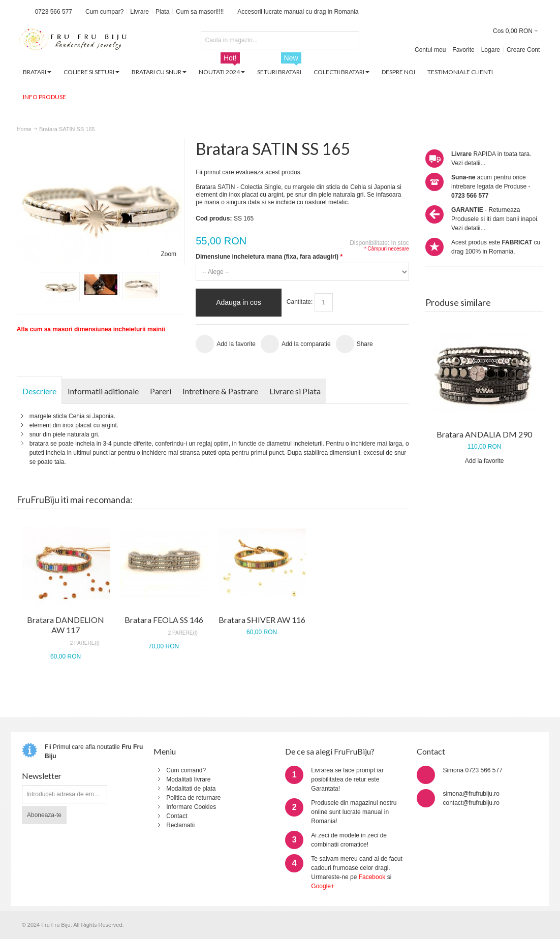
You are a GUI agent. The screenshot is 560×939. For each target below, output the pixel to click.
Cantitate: (300, 302)
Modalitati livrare (188, 779)
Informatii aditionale (103, 391)
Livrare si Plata (295, 391)
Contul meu (430, 50)
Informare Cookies (191, 807)
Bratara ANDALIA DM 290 (484, 434)
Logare (491, 50)
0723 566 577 (54, 12)
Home (24, 129)
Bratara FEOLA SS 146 (164, 620)
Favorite (463, 50)
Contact (177, 816)
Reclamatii (180, 825)
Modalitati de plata (191, 789)
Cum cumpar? (104, 12)
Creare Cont (523, 50)
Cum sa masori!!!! (200, 12)
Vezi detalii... (468, 163)
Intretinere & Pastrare (220, 391)
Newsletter (42, 776)
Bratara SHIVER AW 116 (262, 620)
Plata (162, 12)
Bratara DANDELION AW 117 (66, 625)
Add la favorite (485, 461)
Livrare (139, 12)
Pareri (161, 391)
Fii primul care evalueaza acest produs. (249, 172)
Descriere (39, 391)
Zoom (168, 254)
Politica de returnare (193, 798)
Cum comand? (186, 770)
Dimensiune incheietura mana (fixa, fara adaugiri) (269, 257)
